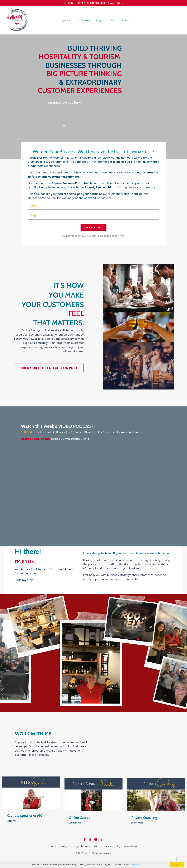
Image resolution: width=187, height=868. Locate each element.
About (113, 21)
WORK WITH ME (43, 735)
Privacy (63, 849)
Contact (126, 21)
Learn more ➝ (15, 825)
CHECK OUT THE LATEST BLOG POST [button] (49, 370)
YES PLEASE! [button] (93, 229)
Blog (99, 21)
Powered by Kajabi (93, 860)
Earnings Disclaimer (81, 849)
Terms (53, 849)
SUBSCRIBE (28, 434)
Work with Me (84, 21)
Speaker (67, 21)
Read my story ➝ (27, 581)
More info (135, 864)
